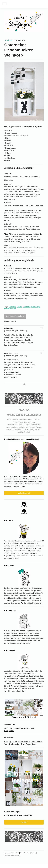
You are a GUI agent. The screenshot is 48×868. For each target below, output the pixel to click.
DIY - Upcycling (10, 610)
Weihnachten (9, 728)
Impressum (7, 853)
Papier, (28, 744)
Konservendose (10, 308)
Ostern (19, 307)
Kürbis (34, 744)
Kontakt (24, 822)
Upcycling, (24, 728)
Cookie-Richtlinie (25, 853)
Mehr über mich (24, 493)
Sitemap (33, 853)
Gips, (10, 742)
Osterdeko (27, 307)
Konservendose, (37, 742)
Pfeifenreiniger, (15, 744)
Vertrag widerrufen (12, 855)
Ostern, (31, 728)
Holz (6, 742)
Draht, (23, 744)
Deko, (7, 731)
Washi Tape (36, 307)
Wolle (6, 744)
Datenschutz (15, 853)
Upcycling (12, 307)
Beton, (15, 742)
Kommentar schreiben (15, 316)
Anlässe (9, 40)
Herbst (12, 731)
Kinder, (17, 728)
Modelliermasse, (24, 742)
